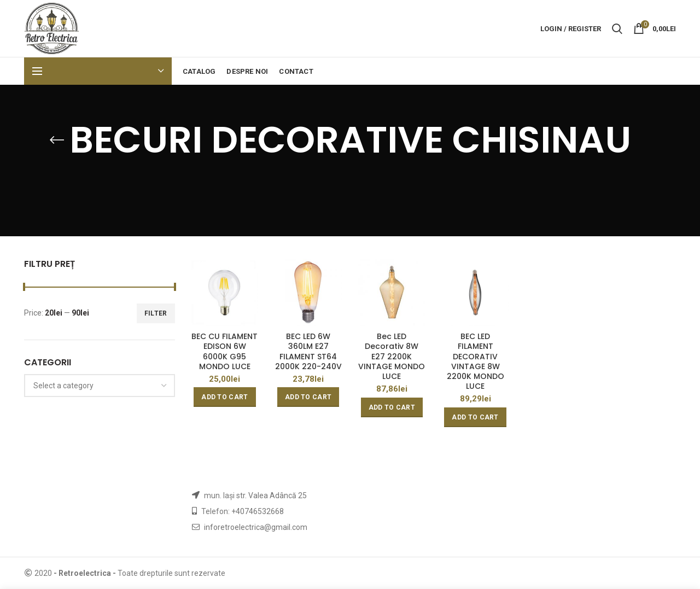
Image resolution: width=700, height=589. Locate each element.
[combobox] (100, 386)
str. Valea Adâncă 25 (272, 495)
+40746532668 (258, 511)
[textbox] (63, 386)
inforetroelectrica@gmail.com (256, 527)
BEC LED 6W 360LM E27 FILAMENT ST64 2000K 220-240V (308, 351)
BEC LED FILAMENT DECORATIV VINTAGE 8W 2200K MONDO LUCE (476, 361)
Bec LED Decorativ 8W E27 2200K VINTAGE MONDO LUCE (392, 356)
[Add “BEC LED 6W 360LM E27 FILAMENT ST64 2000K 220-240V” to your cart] (308, 397)
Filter (156, 313)
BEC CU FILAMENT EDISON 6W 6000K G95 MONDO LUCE (224, 351)
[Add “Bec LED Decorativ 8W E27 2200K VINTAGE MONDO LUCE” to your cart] (392, 407)
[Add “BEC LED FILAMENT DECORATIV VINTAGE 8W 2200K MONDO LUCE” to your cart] (475, 417)
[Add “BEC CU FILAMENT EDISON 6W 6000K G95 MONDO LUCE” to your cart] (224, 397)
